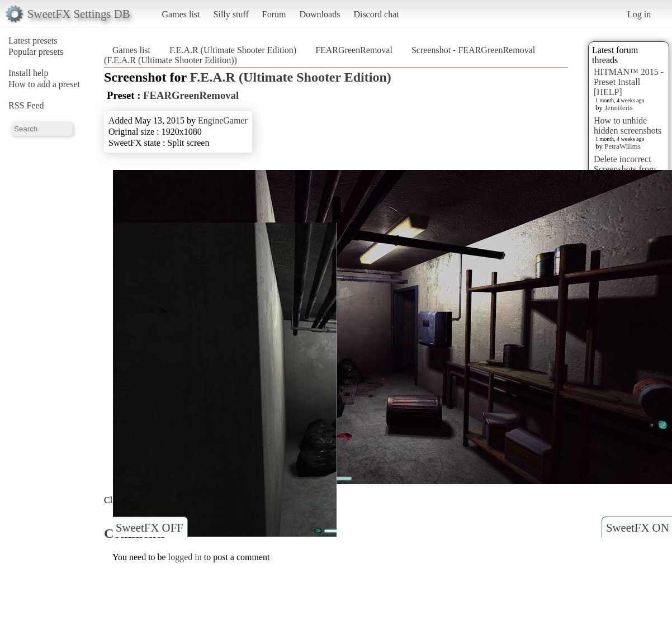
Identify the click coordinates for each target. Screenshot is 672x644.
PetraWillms (622, 146)
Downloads (320, 14)
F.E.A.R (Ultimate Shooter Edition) (233, 50)
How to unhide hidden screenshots (628, 126)
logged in (185, 557)
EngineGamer (223, 120)
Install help (29, 73)
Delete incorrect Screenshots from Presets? (625, 169)
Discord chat (376, 14)
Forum (274, 14)
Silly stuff (231, 14)
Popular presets (36, 52)
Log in (639, 14)
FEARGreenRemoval (354, 50)
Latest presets (33, 41)
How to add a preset (44, 84)
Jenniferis (619, 108)
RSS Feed (26, 105)
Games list (181, 14)
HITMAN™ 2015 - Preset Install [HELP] (629, 82)
